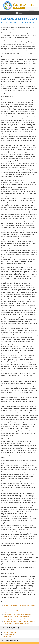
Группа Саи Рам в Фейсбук (10, 634)
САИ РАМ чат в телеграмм (10, 633)
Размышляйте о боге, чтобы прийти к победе (17, 615)
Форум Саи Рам (7, 636)
